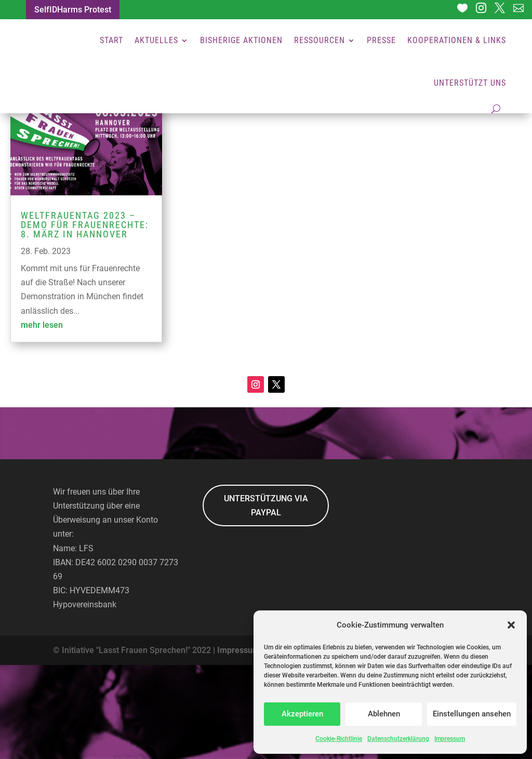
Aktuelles (156, 40)
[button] (511, 625)
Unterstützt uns (470, 83)
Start (111, 40)
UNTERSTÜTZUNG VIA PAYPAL (266, 600)
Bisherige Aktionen (241, 40)
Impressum (450, 739)
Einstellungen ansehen (472, 714)
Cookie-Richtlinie (339, 739)
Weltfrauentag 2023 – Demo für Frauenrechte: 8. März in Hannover (85, 319)
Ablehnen (384, 714)
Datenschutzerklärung (398, 739)
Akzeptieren (302, 714)
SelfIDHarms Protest (73, 10)
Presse (381, 40)
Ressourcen (320, 40)
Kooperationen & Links (457, 40)
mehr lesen (42, 419)
